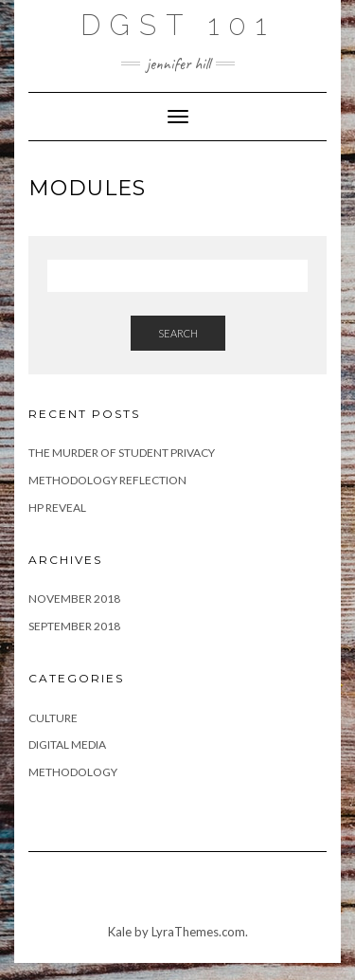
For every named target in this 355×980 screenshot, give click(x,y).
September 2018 (74, 626)
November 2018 (74, 599)
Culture (53, 718)
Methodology (73, 772)
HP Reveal (57, 508)
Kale (120, 932)
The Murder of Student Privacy (122, 453)
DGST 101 (178, 25)
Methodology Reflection (107, 480)
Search (178, 333)
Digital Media (67, 744)
